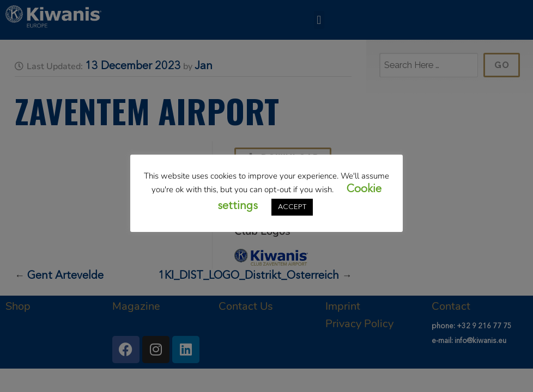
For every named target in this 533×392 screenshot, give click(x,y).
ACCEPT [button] (292, 207)
